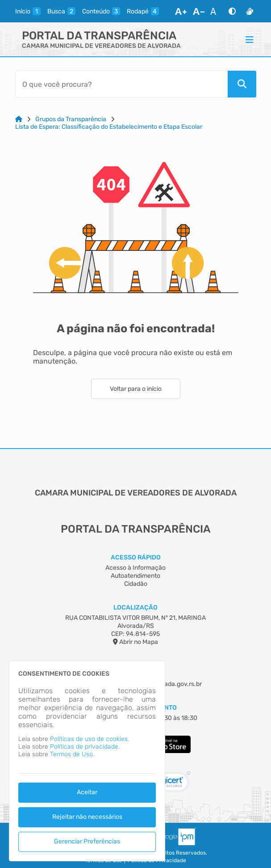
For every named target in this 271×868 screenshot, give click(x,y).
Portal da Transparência (99, 36)
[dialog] (87, 761)
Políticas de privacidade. (85, 747)
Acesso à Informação (135, 568)
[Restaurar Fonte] (216, 11)
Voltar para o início (136, 389)
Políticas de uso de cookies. (90, 739)
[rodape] (143, 11)
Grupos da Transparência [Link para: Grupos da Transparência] (71, 119)
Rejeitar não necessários (87, 817)
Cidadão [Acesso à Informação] (136, 584)
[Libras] (250, 11)
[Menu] (250, 39)
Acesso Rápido (136, 557)
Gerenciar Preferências (87, 841)
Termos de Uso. (72, 754)
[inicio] (28, 11)
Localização (135, 608)
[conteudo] (101, 11)
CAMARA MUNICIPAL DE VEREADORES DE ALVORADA (101, 46)
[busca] (61, 11)
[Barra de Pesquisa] (121, 84)
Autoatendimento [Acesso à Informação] (135, 576)
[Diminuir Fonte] (199, 11)
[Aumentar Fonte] (181, 11)
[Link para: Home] (19, 119)
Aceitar (87, 792)
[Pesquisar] (242, 84)
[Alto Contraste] (232, 11)
